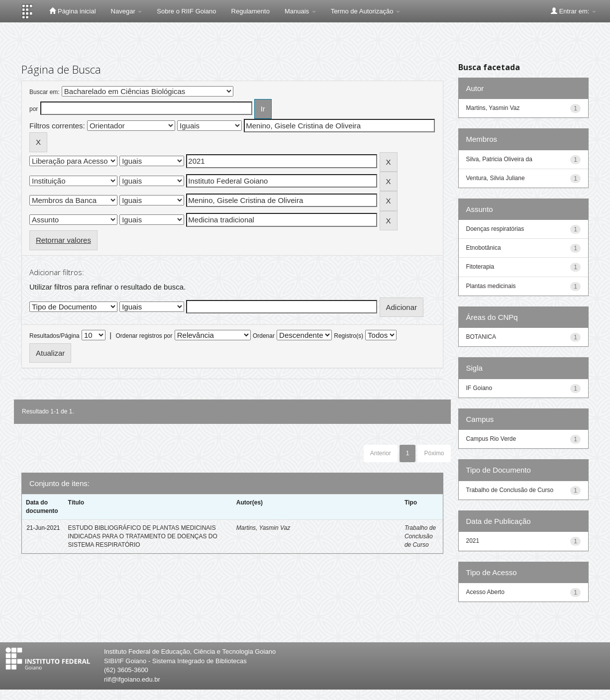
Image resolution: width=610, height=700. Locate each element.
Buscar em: (45, 92)
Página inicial (72, 11)
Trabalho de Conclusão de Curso (420, 536)
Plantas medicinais (491, 286)
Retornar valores (63, 240)
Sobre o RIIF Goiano (186, 11)
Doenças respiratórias (495, 229)
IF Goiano (479, 388)
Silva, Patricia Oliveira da (499, 159)
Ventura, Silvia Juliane (496, 178)
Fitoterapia (480, 267)
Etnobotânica (484, 248)
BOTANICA (481, 337)
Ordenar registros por (144, 336)
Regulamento (251, 11)
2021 (473, 541)
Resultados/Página (54, 336)
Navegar (127, 11)
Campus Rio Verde (491, 439)
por (34, 109)
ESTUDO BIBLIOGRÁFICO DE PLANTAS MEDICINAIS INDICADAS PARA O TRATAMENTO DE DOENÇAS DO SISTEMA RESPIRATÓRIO (143, 536)
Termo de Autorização (365, 11)
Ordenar (264, 336)
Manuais (300, 11)
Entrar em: (573, 11)
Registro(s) (349, 336)
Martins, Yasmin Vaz (263, 528)
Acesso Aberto (485, 592)
